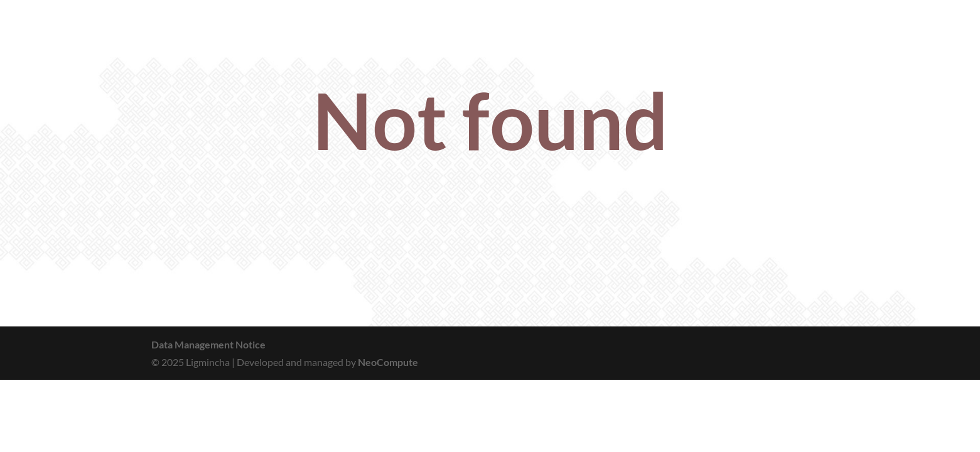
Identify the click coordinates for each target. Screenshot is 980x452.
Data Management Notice (208, 344)
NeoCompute (388, 362)
